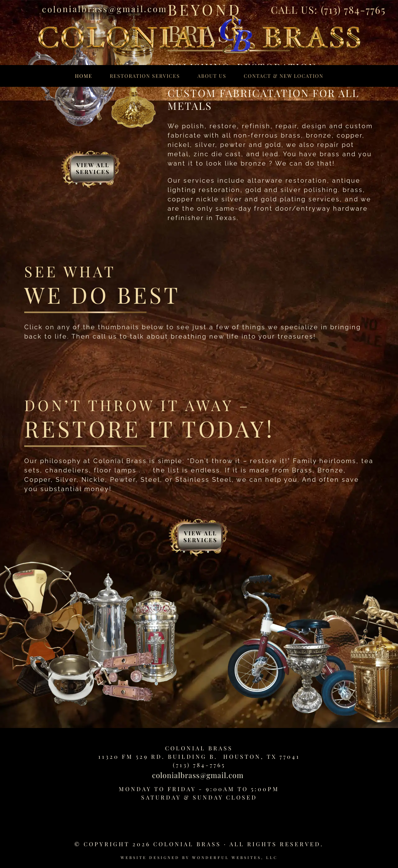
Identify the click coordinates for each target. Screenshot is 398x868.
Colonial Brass (199, 748)
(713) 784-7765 (353, 9)
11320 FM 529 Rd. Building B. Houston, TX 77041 (199, 757)
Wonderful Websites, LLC (235, 857)
